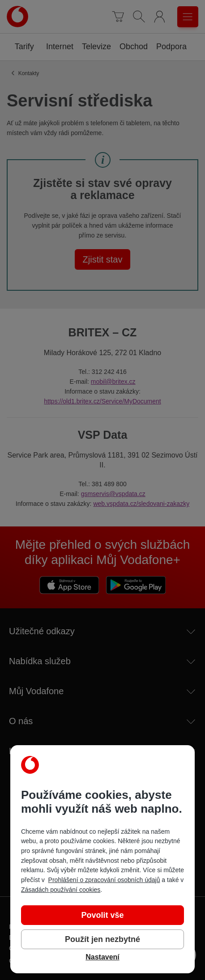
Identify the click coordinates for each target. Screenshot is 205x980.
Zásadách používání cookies (61, 890)
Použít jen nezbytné (102, 939)
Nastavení (102, 957)
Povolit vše (102, 915)
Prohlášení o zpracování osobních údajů (104, 880)
